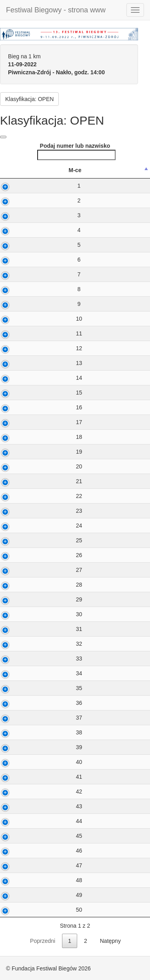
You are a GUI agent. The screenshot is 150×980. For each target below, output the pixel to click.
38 (38, 732)
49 (38, 895)
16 (38, 407)
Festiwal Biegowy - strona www (56, 10)
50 (38, 910)
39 (38, 747)
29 (38, 599)
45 (38, 836)
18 (38, 437)
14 (38, 378)
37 (38, 718)
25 (38, 540)
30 (38, 614)
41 (38, 777)
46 (38, 851)
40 (38, 762)
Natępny (110, 941)
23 (38, 511)
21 (38, 481)
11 (38, 333)
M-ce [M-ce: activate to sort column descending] (34, 170)
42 (38, 792)
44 (38, 821)
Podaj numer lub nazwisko (76, 151)
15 (38, 393)
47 (38, 865)
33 (38, 659)
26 (38, 555)
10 (38, 319)
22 (38, 496)
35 (38, 688)
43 (38, 806)
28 (38, 585)
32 (38, 644)
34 (38, 673)
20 (38, 466)
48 (38, 880)
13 (38, 363)
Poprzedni (43, 941)
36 (38, 703)
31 (38, 629)
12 (38, 348)
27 (38, 570)
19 (38, 452)
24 (38, 526)
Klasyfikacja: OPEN (29, 99)
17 (38, 422)
